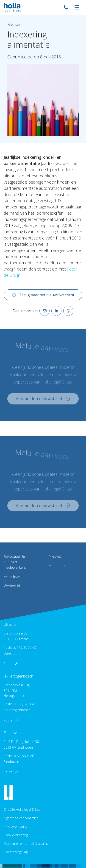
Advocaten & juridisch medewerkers (15, 562)
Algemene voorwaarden (21, 818)
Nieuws (55, 556)
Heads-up (57, 565)
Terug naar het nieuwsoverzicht (43, 295)
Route (11, 664)
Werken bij (12, 586)
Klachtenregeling (16, 852)
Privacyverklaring (15, 826)
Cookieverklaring (16, 835)
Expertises (12, 577)
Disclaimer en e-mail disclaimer (27, 843)
